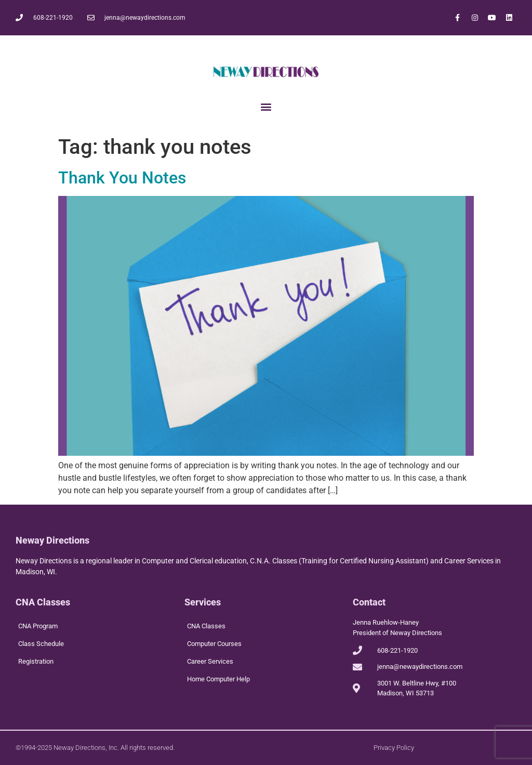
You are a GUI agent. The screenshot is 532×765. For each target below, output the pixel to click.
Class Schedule (41, 644)
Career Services (210, 661)
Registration (36, 661)
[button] (266, 106)
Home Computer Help (218, 679)
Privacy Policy (394, 748)
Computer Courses (214, 644)
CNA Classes (206, 626)
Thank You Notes (122, 178)
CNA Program (38, 626)
